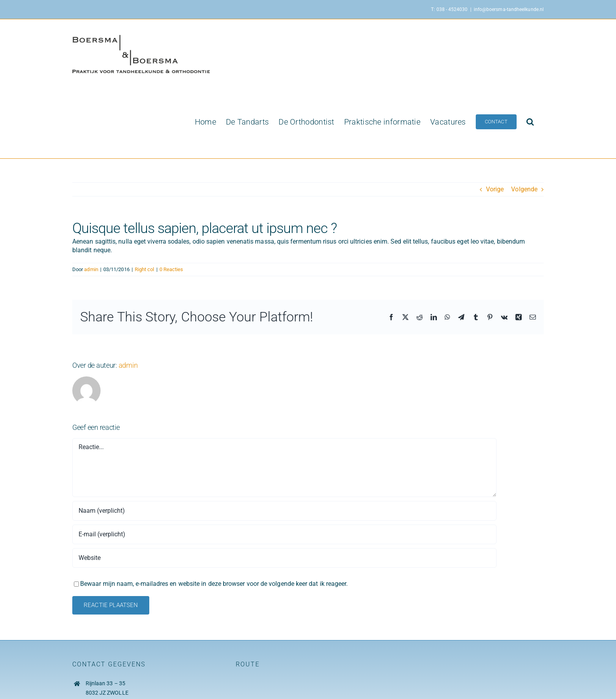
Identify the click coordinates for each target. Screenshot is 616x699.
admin (91, 269)
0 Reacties (171, 269)
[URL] (284, 558)
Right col (145, 269)
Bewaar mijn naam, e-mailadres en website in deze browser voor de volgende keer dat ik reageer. (214, 584)
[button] (530, 122)
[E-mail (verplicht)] (284, 534)
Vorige (495, 189)
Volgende (524, 189)
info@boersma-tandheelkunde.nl (509, 9)
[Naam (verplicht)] (284, 511)
